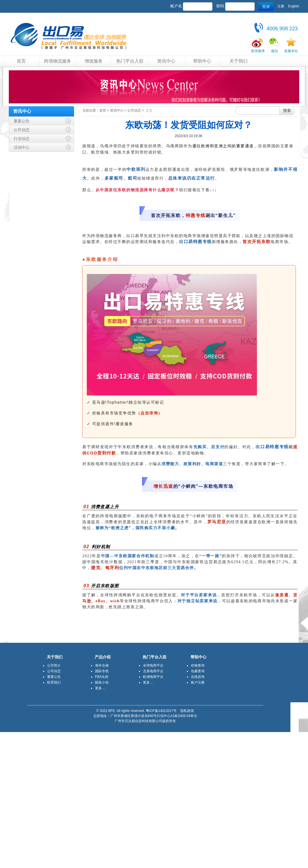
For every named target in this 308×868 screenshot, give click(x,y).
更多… (100, 688)
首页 (21, 61)
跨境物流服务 (58, 61)
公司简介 (54, 665)
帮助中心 (202, 61)
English (294, 6)
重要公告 (54, 677)
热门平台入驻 (130, 61)
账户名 (176, 6)
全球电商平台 (153, 665)
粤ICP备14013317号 (161, 711)
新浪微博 (258, 51)
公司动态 (134, 110)
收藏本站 (291, 51)
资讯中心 (166, 61)
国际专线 (102, 671)
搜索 (287, 110)
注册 (281, 6)
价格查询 (198, 665)
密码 (220, 6)
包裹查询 (198, 671)
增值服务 (94, 61)
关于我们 (239, 61)
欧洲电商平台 (153, 677)
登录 (266, 7)
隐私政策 (187, 711)
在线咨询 (198, 677)
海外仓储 (102, 665)
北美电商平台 (153, 671)
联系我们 (54, 682)
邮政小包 (102, 682)
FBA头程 (102, 677)
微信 (275, 51)
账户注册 (198, 682)
